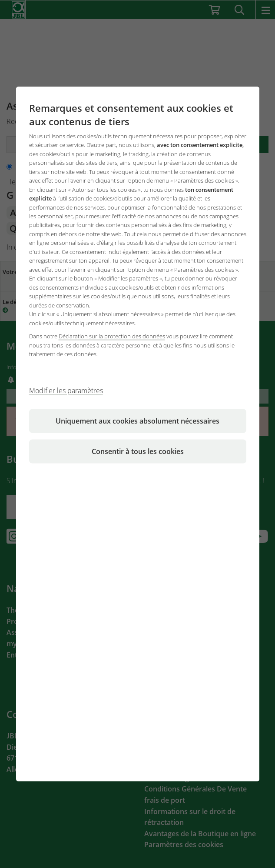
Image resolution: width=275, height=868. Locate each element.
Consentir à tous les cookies (138, 451)
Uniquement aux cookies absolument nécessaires (137, 421)
